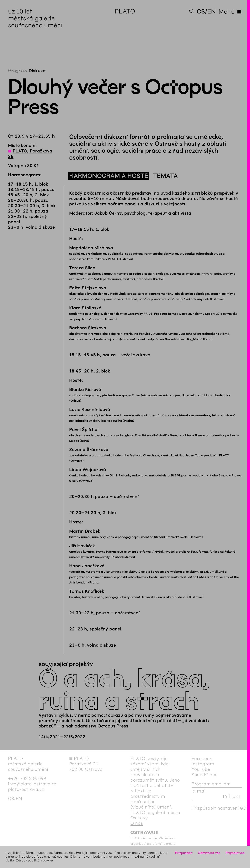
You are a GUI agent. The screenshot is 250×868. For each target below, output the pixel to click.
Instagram (203, 764)
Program (17, 71)
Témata (165, 176)
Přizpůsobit (184, 853)
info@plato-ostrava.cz (32, 784)
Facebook (202, 758)
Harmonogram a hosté (109, 176)
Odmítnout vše (209, 853)
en (212, 11)
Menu (230, 12)
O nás (137, 823)
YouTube (201, 769)
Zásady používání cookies (35, 861)
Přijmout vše (235, 853)
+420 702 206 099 (27, 778)
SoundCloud (205, 775)
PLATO (125, 11)
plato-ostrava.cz (26, 789)
